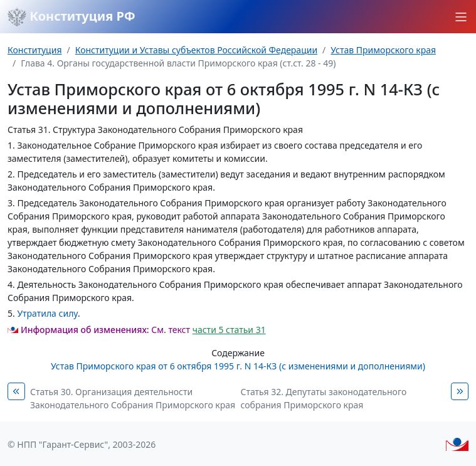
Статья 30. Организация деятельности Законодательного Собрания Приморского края (133, 398)
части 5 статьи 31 (229, 330)
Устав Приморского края (383, 50)
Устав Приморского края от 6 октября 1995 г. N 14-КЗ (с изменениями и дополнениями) (238, 366)
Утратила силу (47, 313)
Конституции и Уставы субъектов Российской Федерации (196, 50)
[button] (461, 17)
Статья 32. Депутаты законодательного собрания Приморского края (324, 398)
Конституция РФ (71, 17)
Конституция (34, 50)
